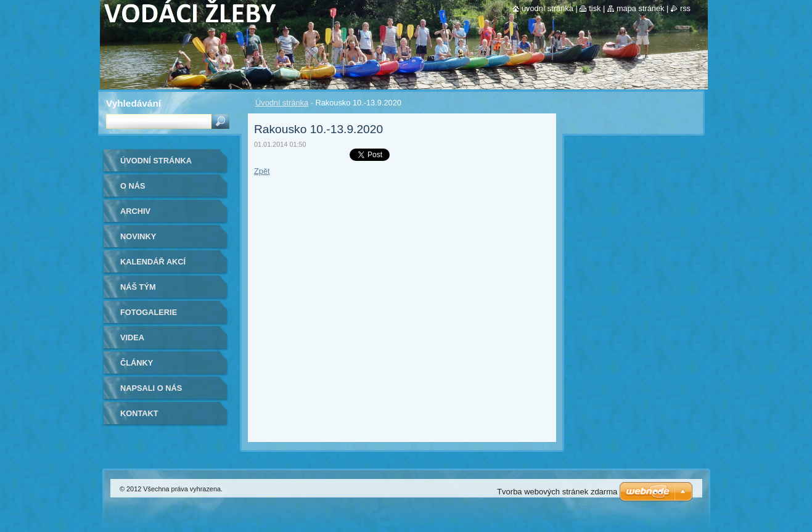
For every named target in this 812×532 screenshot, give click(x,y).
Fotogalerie (149, 312)
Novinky (138, 236)
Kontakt (139, 413)
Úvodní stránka (282, 103)
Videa (132, 338)
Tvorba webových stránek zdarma (557, 492)
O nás (133, 186)
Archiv (135, 211)
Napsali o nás (151, 388)
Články (137, 363)
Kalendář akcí (153, 262)
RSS (685, 8)
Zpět (262, 171)
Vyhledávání (133, 103)
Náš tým (138, 287)
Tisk (595, 8)
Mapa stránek (641, 8)
